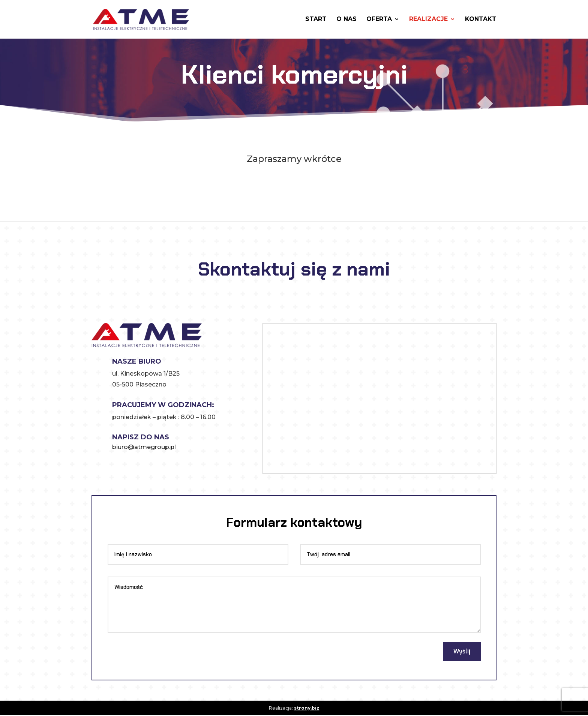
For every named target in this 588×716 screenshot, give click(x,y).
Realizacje (428, 20)
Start (316, 20)
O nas (346, 20)
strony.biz (307, 708)
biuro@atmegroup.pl (144, 447)
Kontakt (481, 20)
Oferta (379, 20)
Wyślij (461, 652)
